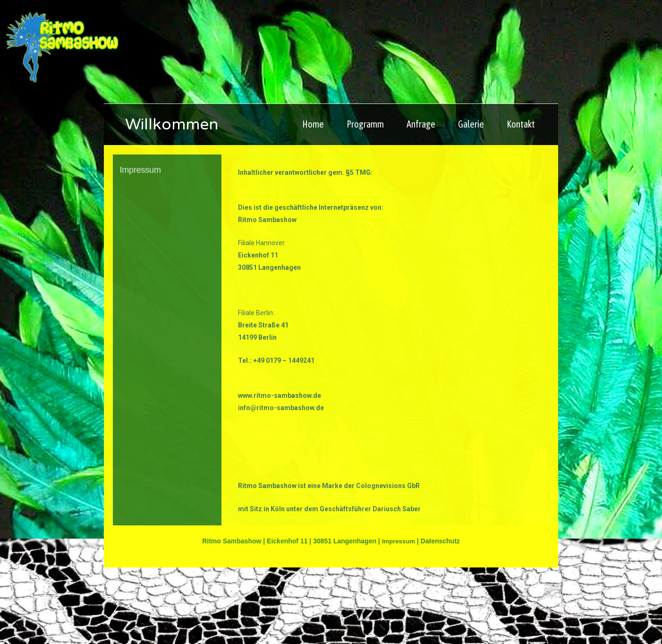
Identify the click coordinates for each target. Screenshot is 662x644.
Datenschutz (441, 618)
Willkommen (193, 198)
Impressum (398, 618)
